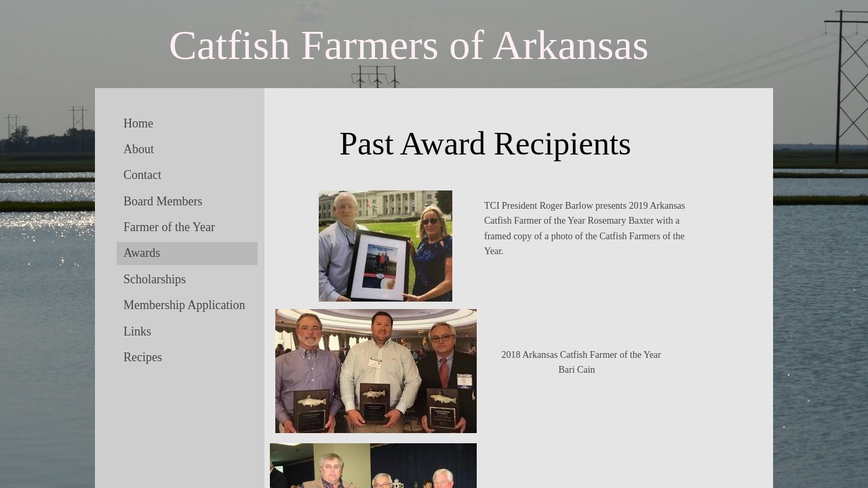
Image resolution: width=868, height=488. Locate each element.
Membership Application (184, 305)
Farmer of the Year (169, 227)
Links (137, 331)
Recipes (143, 357)
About (139, 149)
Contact (142, 175)
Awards (142, 253)
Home (138, 123)
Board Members (163, 201)
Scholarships (155, 279)
